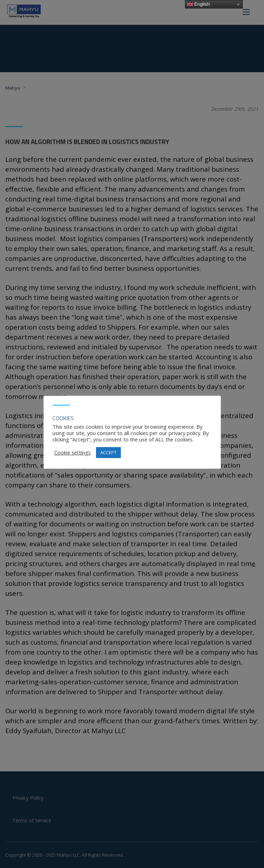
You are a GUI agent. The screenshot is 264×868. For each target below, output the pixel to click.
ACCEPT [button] (108, 452)
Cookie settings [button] (72, 452)
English (198, 4)
